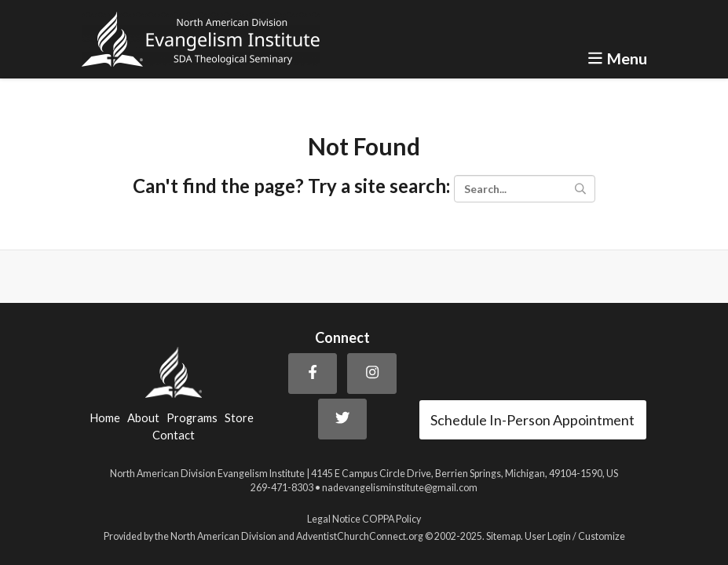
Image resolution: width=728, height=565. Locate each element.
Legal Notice (334, 519)
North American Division (223, 536)
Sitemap (503, 536)
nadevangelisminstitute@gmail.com (400, 488)
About (143, 418)
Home (105, 418)
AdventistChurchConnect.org (360, 536)
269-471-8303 (282, 488)
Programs (192, 418)
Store (239, 418)
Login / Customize (586, 536)
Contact (174, 435)
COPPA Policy (391, 519)
